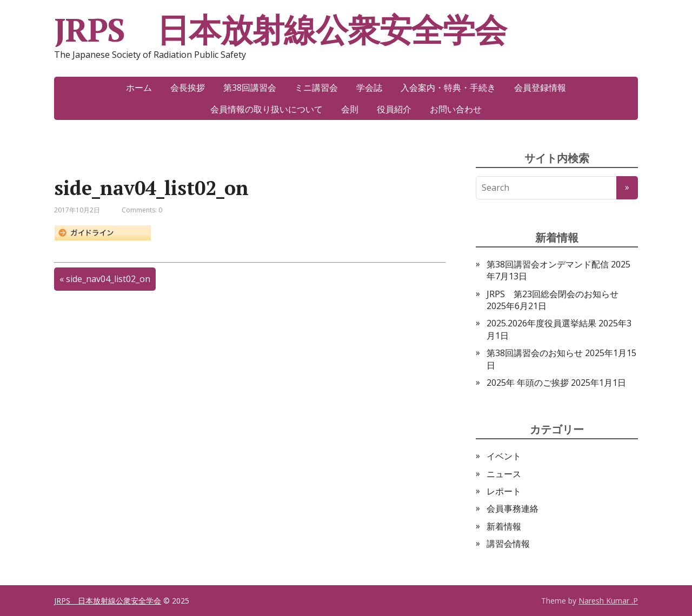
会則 (350, 109)
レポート (504, 491)
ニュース (504, 474)
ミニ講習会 (316, 88)
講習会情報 (508, 544)
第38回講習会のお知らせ (535, 353)
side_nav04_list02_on (108, 279)
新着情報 (504, 526)
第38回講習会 (250, 88)
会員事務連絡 (513, 508)
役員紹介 (394, 109)
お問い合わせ (456, 109)
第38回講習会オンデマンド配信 (548, 264)
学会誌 (369, 88)
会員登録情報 (540, 88)
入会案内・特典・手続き (448, 88)
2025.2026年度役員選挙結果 (541, 323)
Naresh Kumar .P (608, 601)
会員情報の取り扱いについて (267, 109)
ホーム (139, 88)
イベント (504, 456)
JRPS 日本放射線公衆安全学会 (280, 30)
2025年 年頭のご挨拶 (528, 383)
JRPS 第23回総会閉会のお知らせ (553, 294)
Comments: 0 (142, 210)
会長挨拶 (188, 88)
